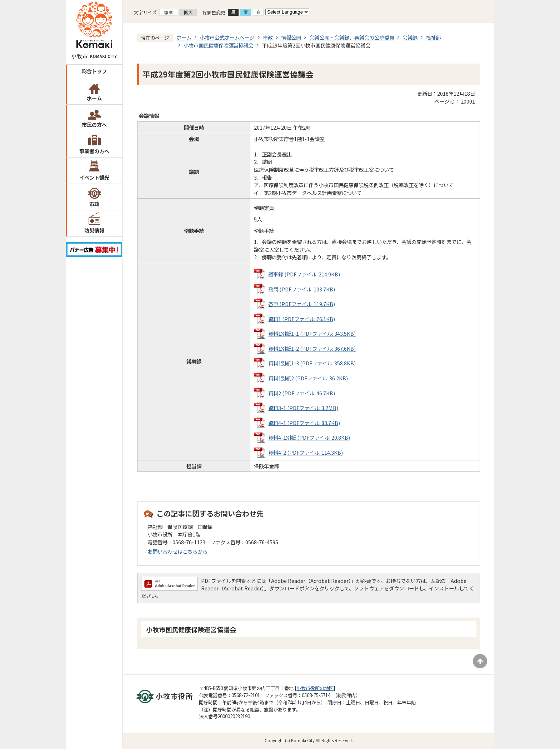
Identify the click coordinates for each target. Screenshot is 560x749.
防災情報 (94, 230)
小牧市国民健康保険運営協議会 (219, 45)
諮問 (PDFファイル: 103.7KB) (302, 289)
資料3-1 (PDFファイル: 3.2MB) (303, 408)
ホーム (94, 98)
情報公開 (291, 37)
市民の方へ (94, 124)
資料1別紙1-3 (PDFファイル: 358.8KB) (312, 363)
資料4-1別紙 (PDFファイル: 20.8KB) (309, 437)
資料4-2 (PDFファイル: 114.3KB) (306, 452)
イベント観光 (94, 177)
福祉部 (433, 37)
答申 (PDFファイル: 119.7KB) (302, 304)
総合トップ (94, 71)
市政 (94, 204)
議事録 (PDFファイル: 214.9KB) (304, 274)
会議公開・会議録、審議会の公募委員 (352, 37)
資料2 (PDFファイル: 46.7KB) (302, 393)
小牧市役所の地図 (315, 688)
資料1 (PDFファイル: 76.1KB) (302, 319)
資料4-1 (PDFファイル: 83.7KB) (304, 423)
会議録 (410, 37)
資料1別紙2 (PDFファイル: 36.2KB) (308, 378)
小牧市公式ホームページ (227, 37)
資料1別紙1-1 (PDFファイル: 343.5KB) (312, 333)
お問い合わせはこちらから (177, 551)
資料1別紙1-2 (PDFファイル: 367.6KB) (312, 348)
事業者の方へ (94, 151)
